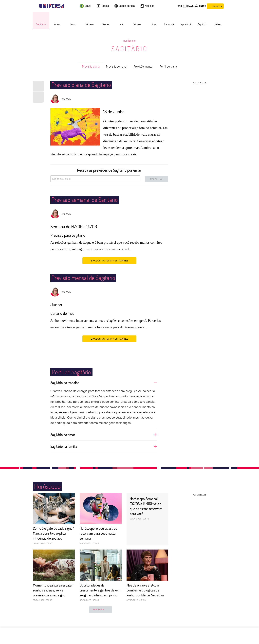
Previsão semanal (117, 66)
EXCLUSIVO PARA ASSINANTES (109, 260)
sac (180, 6)
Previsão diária (91, 66)
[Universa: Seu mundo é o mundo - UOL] (52, 6)
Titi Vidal (67, 99)
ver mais (101, 620)
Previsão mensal (144, 66)
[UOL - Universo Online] (67, 6)
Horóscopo (129, 41)
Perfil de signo (168, 66)
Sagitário (130, 49)
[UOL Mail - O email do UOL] (188, 6)
